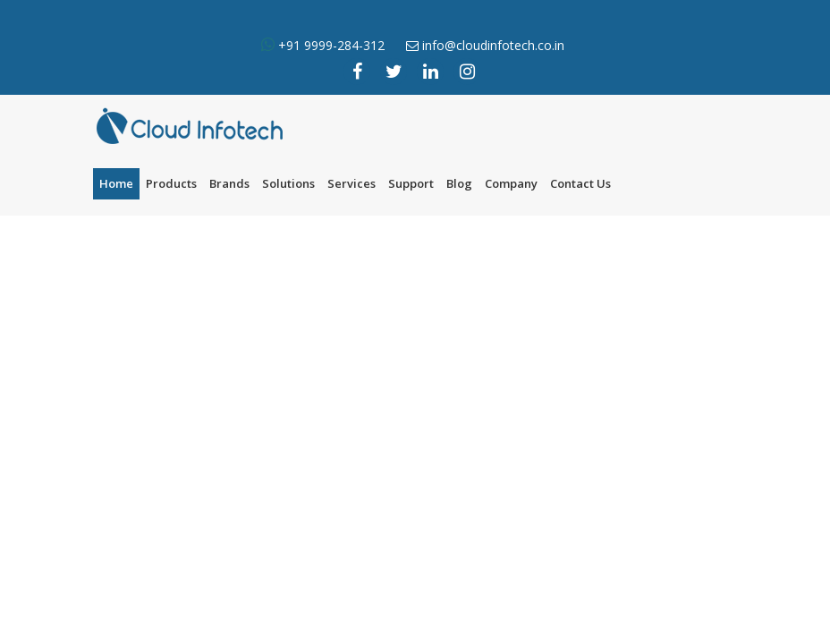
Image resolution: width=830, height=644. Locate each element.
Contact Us (580, 183)
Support (411, 183)
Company (511, 183)
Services (351, 183)
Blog (459, 183)
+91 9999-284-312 (330, 45)
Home (116, 183)
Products (171, 183)
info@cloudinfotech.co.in (493, 45)
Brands (229, 183)
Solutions (288, 183)
